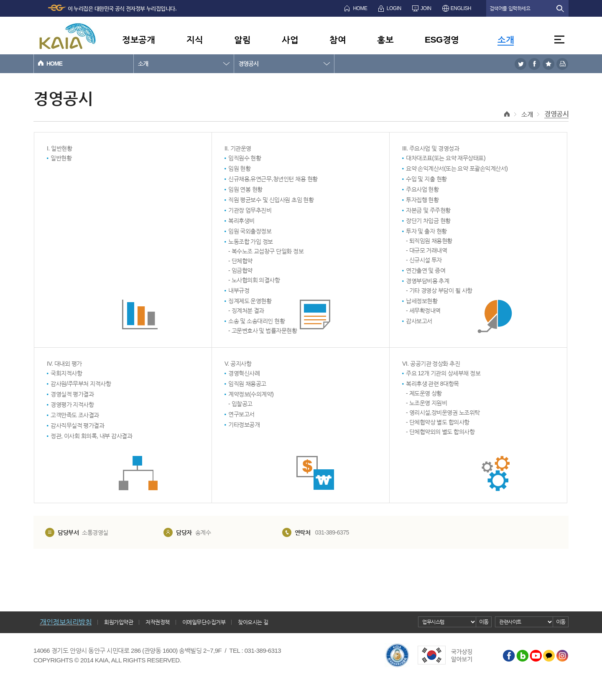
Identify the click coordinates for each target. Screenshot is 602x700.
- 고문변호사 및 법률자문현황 (263, 331)
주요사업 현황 (422, 189)
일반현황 (61, 158)
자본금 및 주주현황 (428, 210)
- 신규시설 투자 (424, 260)
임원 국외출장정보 (250, 231)
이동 (484, 622)
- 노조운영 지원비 (426, 403)
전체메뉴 (559, 39)
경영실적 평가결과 (72, 394)
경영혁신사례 (244, 373)
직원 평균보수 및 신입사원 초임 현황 (271, 200)
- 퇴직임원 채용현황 (429, 241)
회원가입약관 (119, 622)
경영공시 (248, 64)
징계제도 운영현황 (250, 301)
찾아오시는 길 (253, 622)
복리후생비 (241, 221)
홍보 (385, 39)
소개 (506, 39)
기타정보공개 (244, 425)
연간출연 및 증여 (426, 270)
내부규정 (239, 290)
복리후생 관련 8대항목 (432, 384)
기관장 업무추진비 (250, 210)
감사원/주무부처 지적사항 (81, 384)
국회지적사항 (66, 373)
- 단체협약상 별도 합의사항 (438, 422)
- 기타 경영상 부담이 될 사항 (439, 290)
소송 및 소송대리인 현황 (256, 321)
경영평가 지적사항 (72, 405)
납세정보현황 (422, 301)
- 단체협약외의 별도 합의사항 (440, 432)
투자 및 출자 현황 (426, 231)
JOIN (426, 8)
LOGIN (394, 8)
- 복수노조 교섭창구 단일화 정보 (266, 251)
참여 (338, 39)
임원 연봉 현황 (245, 189)
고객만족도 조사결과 (75, 415)
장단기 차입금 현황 (428, 221)
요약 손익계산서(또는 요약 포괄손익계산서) (457, 168)
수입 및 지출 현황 (426, 179)
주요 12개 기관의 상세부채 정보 (443, 373)
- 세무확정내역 (423, 311)
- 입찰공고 (240, 404)
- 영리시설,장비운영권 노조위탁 (443, 412)
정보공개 (138, 39)
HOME (360, 8)
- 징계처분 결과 (246, 311)
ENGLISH (461, 8)
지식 (195, 39)
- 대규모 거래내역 (426, 250)
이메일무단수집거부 (204, 622)
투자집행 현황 (422, 200)
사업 (290, 39)
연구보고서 (241, 414)
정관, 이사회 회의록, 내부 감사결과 (91, 436)
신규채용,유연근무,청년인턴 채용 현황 (273, 179)
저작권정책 (158, 622)
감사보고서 (419, 321)
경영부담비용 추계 (427, 281)
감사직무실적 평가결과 (77, 425)
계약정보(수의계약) (251, 394)
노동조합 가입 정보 (251, 242)
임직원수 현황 (245, 158)
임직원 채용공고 (247, 384)
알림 (242, 39)
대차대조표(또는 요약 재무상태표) (446, 158)
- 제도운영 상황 (424, 393)
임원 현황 (239, 168)
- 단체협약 (240, 261)
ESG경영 (442, 39)
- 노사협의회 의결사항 (254, 280)
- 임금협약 (240, 270)
